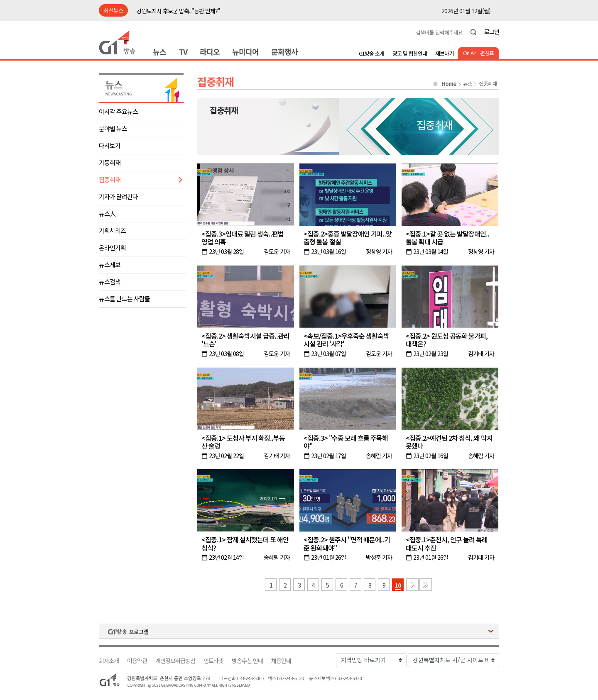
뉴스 (159, 51)
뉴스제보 (110, 265)
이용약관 (137, 661)
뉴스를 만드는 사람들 (124, 299)
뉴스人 (107, 213)
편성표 (487, 53)
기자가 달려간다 (118, 196)
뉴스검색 (110, 282)
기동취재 (110, 162)
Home (449, 84)
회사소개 (109, 661)
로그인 (492, 32)
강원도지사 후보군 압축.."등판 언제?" (178, 11)
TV (183, 51)
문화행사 (284, 51)
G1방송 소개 (371, 53)
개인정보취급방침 (175, 661)
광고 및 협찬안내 (410, 53)
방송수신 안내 (247, 661)
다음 (412, 585)
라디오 (210, 51)
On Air (469, 53)
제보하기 (444, 53)
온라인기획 (112, 248)
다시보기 (110, 145)
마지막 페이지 (426, 585)
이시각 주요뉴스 (118, 111)
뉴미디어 (245, 51)
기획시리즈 (112, 230)
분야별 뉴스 (113, 128)
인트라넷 (213, 661)
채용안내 (281, 661)
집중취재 (110, 179)
